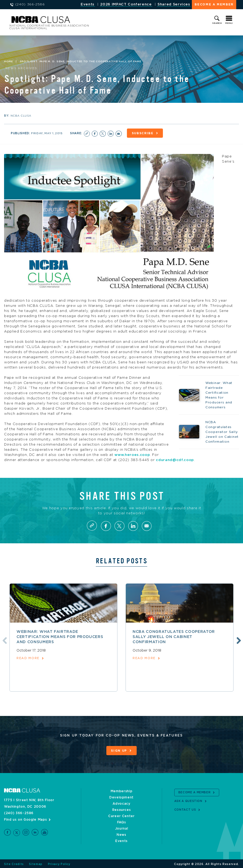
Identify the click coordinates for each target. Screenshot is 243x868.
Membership (122, 790)
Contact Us (185, 809)
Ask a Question (188, 800)
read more (28, 658)
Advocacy (121, 803)
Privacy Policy (59, 863)
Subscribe (144, 133)
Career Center (121, 815)
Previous (4, 640)
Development (122, 796)
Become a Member (214, 4)
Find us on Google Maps (25, 818)
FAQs (122, 821)
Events (88, 4)
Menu (229, 23)
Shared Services (174, 4)
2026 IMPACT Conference (126, 4)
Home (9, 62)
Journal (122, 827)
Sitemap (36, 863)
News (122, 834)
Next (238, 640)
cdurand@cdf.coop (175, 460)
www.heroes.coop (132, 454)
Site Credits (14, 863)
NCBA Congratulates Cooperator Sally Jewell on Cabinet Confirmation (174, 636)
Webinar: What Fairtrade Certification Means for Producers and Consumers (60, 636)
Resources (122, 809)
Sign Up (119, 750)
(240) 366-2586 (19, 812)
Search (217, 23)
